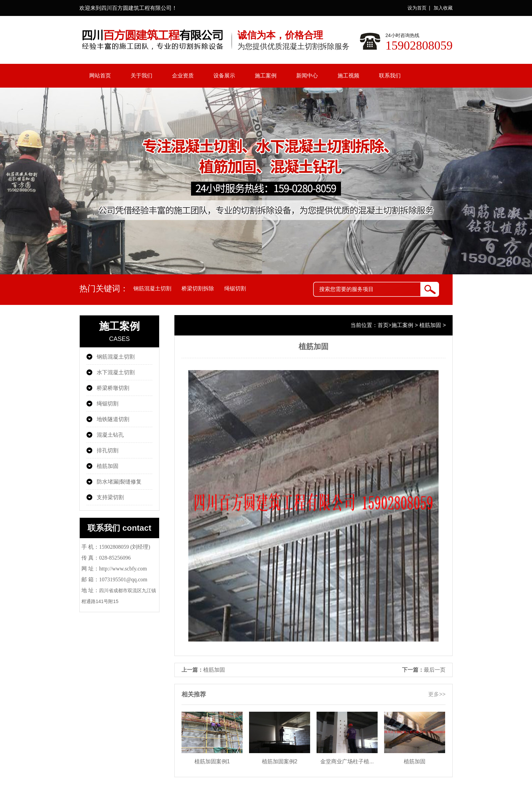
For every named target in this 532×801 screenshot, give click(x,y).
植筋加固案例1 (212, 761)
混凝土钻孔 (110, 435)
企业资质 (183, 76)
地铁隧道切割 (113, 419)
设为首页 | (419, 8)
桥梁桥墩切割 (113, 388)
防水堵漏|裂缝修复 (119, 482)
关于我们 (141, 76)
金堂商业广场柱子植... (347, 761)
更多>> (437, 694)
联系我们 (390, 76)
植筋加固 (108, 466)
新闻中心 (307, 76)
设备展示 (224, 76)
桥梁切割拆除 (198, 288)
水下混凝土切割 (116, 372)
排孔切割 (108, 450)
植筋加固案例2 (280, 761)
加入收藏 (443, 8)
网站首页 (100, 76)
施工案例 (266, 76)
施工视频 (348, 76)
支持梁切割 (110, 497)
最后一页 (435, 670)
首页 (383, 325)
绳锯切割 (235, 288)
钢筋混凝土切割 (152, 288)
